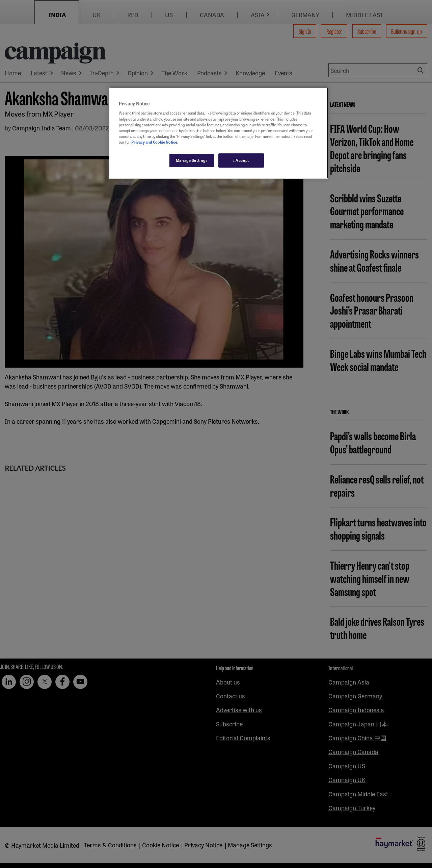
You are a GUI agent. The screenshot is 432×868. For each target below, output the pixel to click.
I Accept (241, 160)
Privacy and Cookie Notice (154, 142)
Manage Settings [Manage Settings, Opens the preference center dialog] (192, 160)
